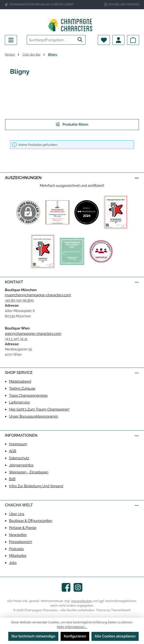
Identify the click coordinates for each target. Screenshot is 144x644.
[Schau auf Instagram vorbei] (78, 587)
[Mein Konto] (118, 40)
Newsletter (18, 535)
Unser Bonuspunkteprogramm (34, 416)
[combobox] (51, 40)
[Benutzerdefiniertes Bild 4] (43, 251)
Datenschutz (19, 458)
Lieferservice (19, 402)
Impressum (18, 444)
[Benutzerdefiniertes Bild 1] (57, 212)
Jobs (13, 563)
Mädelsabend (20, 381)
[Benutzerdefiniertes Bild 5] (72, 251)
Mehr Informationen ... (72, 627)
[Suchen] (80, 40)
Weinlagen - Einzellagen (29, 472)
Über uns (17, 514)
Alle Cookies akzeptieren (115, 636)
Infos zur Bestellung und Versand (36, 486)
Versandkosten (81, 601)
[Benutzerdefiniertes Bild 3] (116, 212)
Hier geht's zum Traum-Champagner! (39, 409)
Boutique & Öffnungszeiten (31, 521)
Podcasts (16, 549)
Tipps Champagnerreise (28, 395)
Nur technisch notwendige (33, 636)
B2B (12, 479)
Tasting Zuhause (22, 388)
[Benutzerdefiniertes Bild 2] (87, 212)
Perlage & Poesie (23, 528)
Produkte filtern (72, 124)
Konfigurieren (75, 636)
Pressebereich (21, 542)
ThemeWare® (121, 610)
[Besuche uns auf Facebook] (66, 587)
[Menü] (11, 40)
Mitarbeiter (18, 556)
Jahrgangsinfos (21, 465)
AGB (13, 451)
